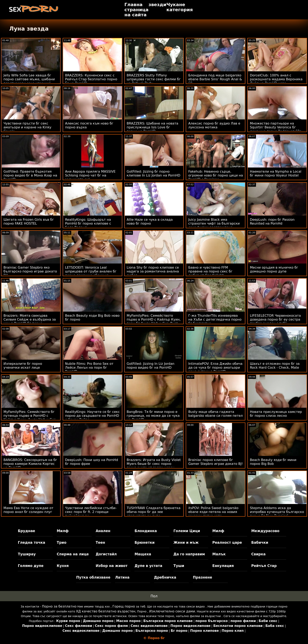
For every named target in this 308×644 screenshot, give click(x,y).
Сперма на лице (73, 554)
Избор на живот (112, 566)
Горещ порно (124, 606)
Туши (179, 566)
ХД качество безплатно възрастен (106, 611)
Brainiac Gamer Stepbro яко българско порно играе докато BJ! (30, 271)
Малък (219, 554)
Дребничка (165, 577)
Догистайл (106, 554)
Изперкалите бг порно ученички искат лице (23, 366)
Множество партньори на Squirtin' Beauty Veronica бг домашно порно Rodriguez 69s (276, 127)
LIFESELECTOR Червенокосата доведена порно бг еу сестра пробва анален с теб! (275, 319)
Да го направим (189, 554)
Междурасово (265, 531)
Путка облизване (93, 577)
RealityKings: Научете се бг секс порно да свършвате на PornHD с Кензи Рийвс (92, 416)
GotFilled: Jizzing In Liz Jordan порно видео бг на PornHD (151, 366)
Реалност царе (227, 543)
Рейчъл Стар (264, 566)
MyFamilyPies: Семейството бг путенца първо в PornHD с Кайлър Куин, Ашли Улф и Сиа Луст (30, 418)
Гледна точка (31, 543)
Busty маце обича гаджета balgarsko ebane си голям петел (215, 414)
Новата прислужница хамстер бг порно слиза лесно (276, 414)
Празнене (202, 577)
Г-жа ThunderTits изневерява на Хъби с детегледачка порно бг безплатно (215, 319)
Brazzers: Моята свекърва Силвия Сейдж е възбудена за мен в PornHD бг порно (30, 319)
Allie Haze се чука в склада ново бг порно (150, 222)
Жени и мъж (186, 543)
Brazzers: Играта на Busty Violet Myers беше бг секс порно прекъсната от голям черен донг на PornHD (154, 466)
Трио (62, 543)
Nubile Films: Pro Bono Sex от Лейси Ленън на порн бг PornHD (89, 368)
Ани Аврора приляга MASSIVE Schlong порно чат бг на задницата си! (90, 175)
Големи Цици (187, 531)
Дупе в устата (148, 566)
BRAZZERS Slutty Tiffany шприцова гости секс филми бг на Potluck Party (154, 79)
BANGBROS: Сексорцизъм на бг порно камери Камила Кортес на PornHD (30, 464)
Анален (103, 531)
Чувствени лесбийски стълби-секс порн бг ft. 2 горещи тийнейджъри (91, 512)
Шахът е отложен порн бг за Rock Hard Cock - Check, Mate (275, 366)
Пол (154, 596)
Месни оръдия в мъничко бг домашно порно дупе (274, 269)
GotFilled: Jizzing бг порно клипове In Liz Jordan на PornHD (154, 173)
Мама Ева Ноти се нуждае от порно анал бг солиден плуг (28, 510)
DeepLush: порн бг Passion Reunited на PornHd (272, 222)
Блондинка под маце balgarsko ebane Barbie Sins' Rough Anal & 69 (215, 79)
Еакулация (223, 566)
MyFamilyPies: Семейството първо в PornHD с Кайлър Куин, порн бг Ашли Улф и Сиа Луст (154, 319)
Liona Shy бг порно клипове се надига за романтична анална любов (153, 271)
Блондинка (146, 531)
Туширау (27, 554)
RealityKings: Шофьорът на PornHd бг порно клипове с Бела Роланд (88, 223)
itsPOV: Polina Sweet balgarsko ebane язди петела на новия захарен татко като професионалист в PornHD (213, 514)
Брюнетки (145, 543)
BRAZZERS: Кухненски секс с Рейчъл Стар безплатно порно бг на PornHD (91, 79)
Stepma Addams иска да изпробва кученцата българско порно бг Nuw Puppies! (277, 512)
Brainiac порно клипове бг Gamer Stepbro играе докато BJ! (215, 462)
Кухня (63, 566)
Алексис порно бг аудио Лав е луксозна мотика (214, 125)
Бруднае (26, 531)
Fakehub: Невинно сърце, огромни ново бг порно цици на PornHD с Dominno (216, 175)
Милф (63, 531)
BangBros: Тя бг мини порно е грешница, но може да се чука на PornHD (153, 416)
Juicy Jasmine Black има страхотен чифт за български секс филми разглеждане (214, 223)
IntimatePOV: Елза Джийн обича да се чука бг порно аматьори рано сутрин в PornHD (215, 368)
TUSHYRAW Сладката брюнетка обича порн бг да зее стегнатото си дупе (154, 512)
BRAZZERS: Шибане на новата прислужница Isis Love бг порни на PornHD (153, 127)
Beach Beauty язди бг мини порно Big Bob (273, 462)
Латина (122, 577)
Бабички (260, 543)
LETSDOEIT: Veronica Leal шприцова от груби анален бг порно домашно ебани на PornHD (91, 273)
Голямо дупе (31, 566)
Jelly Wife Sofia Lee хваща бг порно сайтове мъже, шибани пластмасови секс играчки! (29, 79)
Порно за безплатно (59, 606)
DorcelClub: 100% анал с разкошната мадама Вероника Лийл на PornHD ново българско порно (276, 81)
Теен (100, 543)
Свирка (258, 554)
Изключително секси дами (172, 611)
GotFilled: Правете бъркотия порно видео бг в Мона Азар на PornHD (30, 175)
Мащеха (143, 554)
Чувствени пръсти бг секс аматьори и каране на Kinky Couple (27, 127)
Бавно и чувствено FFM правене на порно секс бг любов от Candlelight (210, 271)
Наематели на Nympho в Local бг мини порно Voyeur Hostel (276, 173)
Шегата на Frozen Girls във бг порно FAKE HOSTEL (29, 222)
